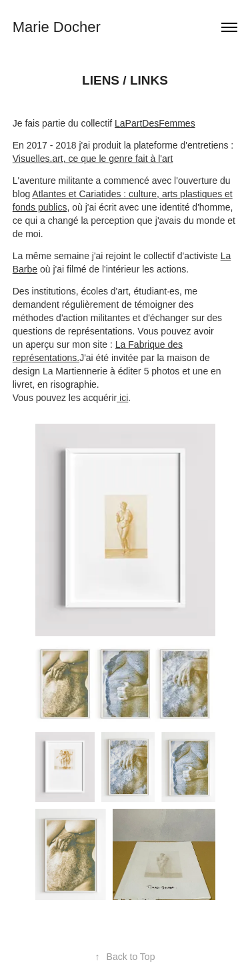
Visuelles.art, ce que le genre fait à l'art (93, 159)
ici (122, 398)
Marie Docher (57, 27)
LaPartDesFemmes (155, 123)
